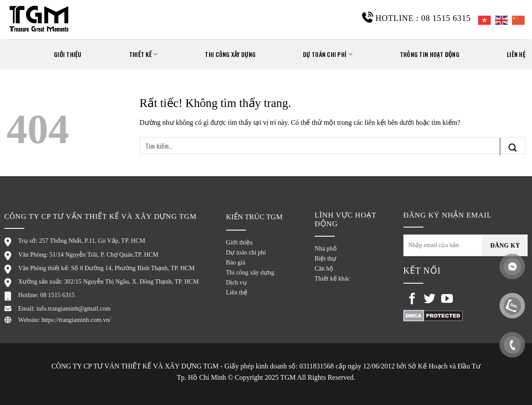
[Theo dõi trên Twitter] (430, 300)
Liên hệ (516, 54)
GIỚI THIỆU (68, 54)
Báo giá (236, 262)
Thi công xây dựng (230, 54)
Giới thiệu (239, 242)
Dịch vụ (236, 282)
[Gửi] (513, 147)
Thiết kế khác (332, 278)
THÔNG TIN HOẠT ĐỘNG (430, 54)
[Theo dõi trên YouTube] (447, 300)
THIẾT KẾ (143, 54)
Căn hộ (324, 268)
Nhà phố (326, 248)
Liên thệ (237, 292)
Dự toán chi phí (328, 54)
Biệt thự (326, 258)
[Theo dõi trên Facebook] (412, 300)
